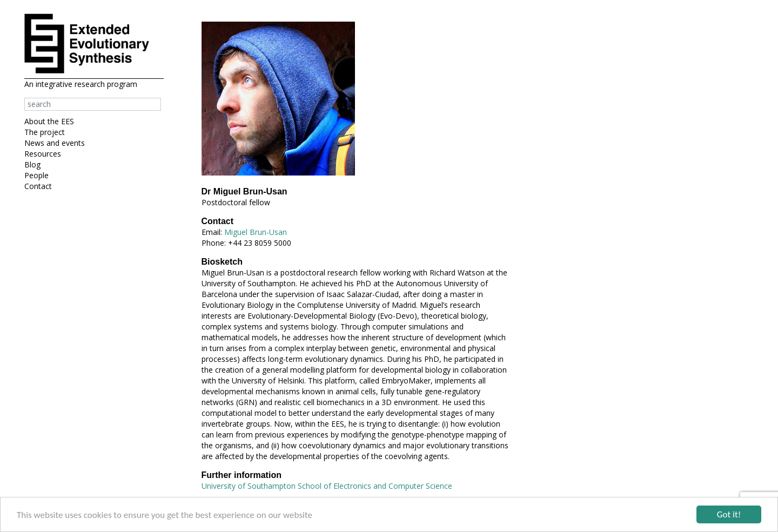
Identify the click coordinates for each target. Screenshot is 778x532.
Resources (43, 154)
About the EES (49, 121)
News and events (55, 143)
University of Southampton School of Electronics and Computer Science (327, 486)
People (36, 175)
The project (45, 132)
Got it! (729, 515)
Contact (38, 186)
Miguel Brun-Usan (256, 232)
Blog (32, 164)
